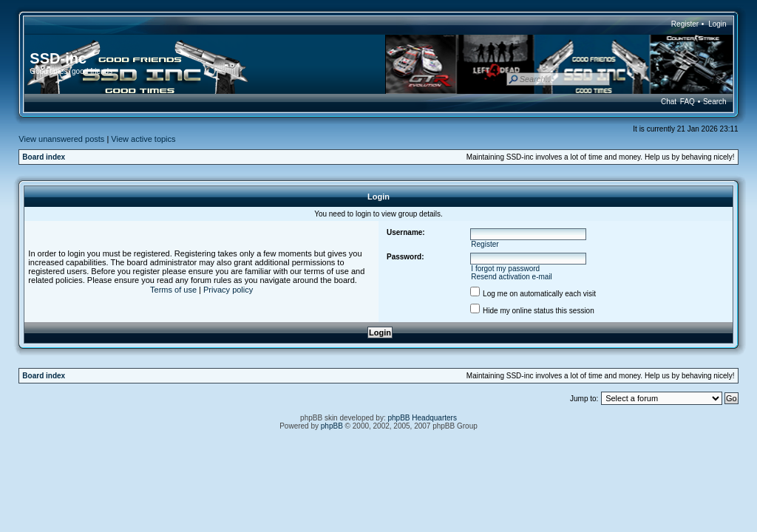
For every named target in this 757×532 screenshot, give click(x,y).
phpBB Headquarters (422, 418)
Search (715, 102)
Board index (44, 157)
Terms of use (173, 290)
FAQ (688, 102)
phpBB (332, 426)
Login (717, 24)
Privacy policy (228, 290)
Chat (669, 102)
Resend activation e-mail (512, 277)
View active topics (143, 139)
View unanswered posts (61, 139)
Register (685, 24)
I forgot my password (505, 269)
